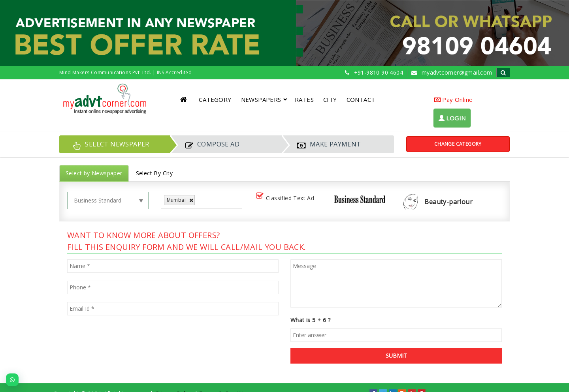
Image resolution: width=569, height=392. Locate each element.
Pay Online (454, 99)
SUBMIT (396, 355)
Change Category (458, 144)
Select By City (154, 173)
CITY (330, 99)
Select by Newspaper (94, 173)
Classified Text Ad (287, 198)
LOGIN (452, 118)
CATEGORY (215, 99)
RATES (304, 99)
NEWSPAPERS (264, 99)
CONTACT (361, 99)
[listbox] (200, 200)
